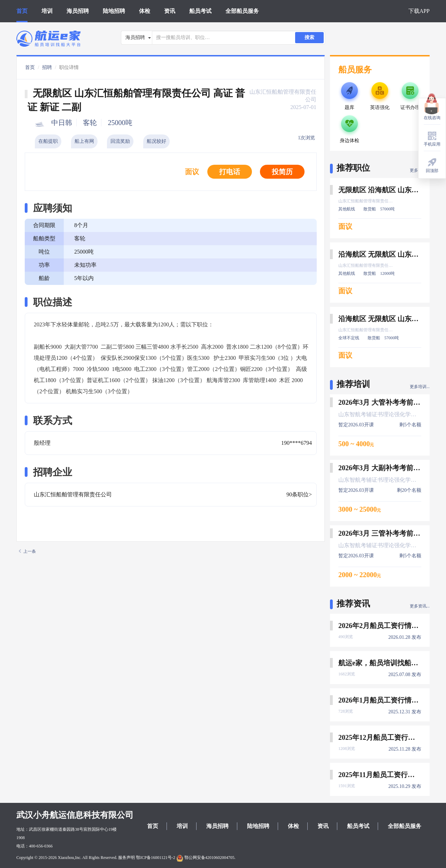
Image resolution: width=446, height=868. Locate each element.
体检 (145, 11)
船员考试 (200, 11)
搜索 (309, 37)
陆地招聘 (114, 11)
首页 (22, 11)
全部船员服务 (242, 11)
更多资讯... (420, 606)
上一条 (27, 551)
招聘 (47, 67)
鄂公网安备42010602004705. (206, 858)
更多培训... (420, 387)
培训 (47, 11)
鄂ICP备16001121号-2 (155, 858)
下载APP (419, 11)
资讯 (170, 11)
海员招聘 (78, 11)
